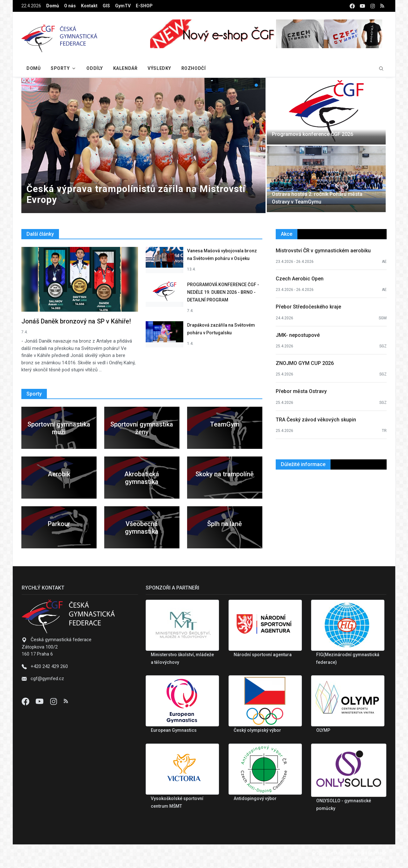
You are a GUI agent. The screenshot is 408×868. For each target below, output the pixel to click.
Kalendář (125, 68)
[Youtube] (40, 701)
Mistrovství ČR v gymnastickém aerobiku (323, 251)
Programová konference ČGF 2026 (313, 134)
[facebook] (352, 6)
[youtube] (362, 6)
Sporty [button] (60, 68)
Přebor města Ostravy (301, 391)
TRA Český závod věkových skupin (316, 420)
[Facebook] (26, 701)
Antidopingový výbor (255, 798)
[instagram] (373, 6)
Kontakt (89, 6)
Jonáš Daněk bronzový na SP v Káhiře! (76, 321)
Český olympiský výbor (257, 730)
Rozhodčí (193, 68)
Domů (53, 6)
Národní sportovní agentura (263, 655)
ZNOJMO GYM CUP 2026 (305, 363)
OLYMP (323, 730)
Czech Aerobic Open (300, 279)
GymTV (123, 6)
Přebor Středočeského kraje (308, 307)
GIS (106, 6)
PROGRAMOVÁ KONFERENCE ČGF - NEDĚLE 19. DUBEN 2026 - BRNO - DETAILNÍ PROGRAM (223, 292)
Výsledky (159, 68)
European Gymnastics (174, 730)
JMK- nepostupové (298, 335)
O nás (70, 6)
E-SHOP (144, 6)
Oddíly (95, 68)
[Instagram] (54, 701)
